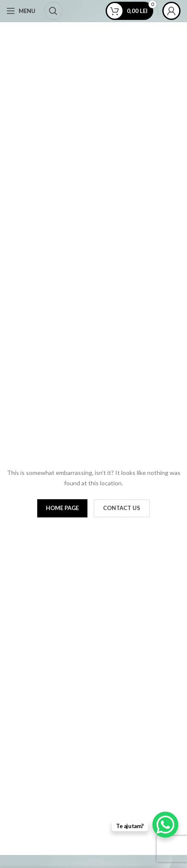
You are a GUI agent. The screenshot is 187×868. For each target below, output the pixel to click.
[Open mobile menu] (21, 11)
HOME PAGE (62, 508)
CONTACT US (122, 508)
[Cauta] (53, 11)
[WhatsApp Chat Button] (165, 825)
